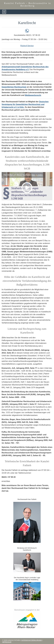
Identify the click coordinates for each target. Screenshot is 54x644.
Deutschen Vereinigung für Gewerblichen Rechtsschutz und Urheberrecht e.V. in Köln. (25, 104)
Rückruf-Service (27, 46)
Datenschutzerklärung (32, 640)
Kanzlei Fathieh (28, 4)
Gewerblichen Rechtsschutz (14, 87)
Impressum (7, 642)
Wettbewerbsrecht (33, 95)
